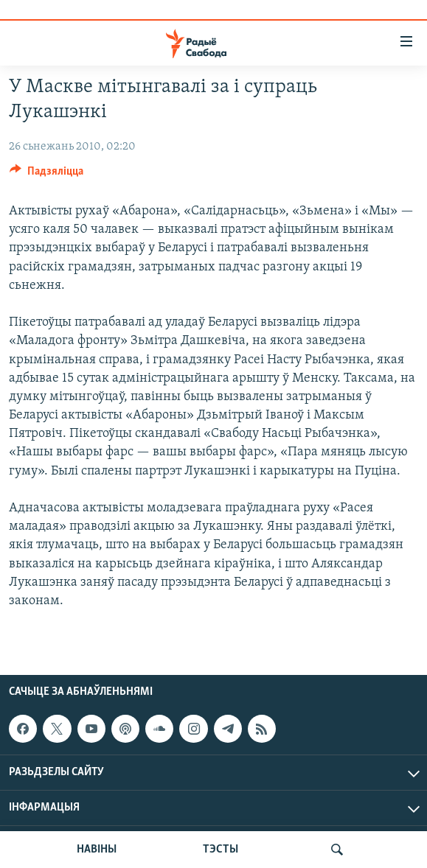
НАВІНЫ (97, 850)
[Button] (46, 175)
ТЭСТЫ (221, 850)
